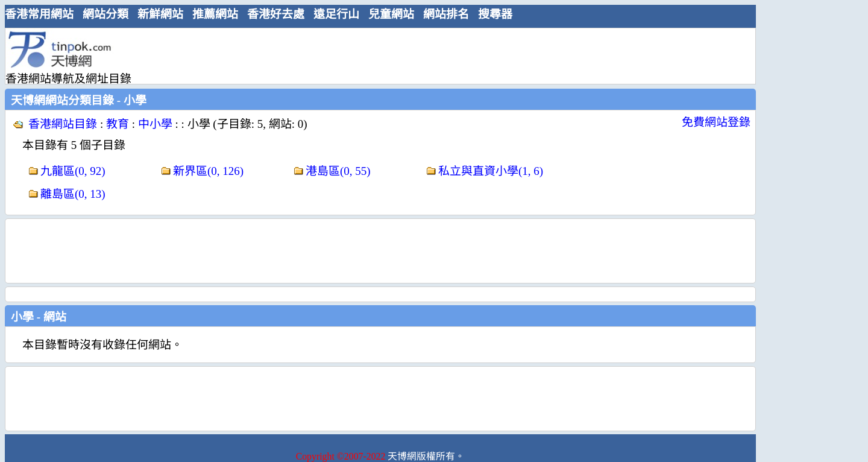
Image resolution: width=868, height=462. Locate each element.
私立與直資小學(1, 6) (491, 171)
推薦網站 (215, 14)
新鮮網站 (160, 14)
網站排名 (446, 14)
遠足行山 (336, 14)
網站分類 (105, 14)
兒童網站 (391, 14)
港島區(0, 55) (338, 171)
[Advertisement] (376, 55)
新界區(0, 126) (208, 171)
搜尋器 (495, 14)
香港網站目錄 (63, 124)
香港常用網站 (39, 14)
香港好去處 (276, 14)
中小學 (155, 124)
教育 (118, 124)
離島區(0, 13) (73, 194)
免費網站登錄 (716, 122)
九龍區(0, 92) (73, 171)
